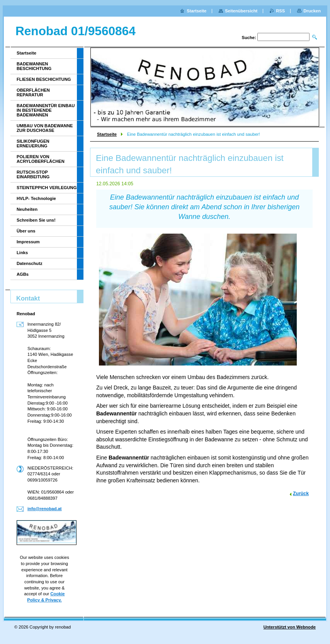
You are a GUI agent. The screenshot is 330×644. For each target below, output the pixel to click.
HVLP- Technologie (36, 198)
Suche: (249, 38)
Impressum (28, 242)
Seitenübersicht (241, 11)
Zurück (301, 494)
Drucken (312, 11)
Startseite (107, 134)
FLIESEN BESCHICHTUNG (44, 79)
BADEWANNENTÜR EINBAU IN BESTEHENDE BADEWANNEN (46, 110)
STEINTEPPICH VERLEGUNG (47, 188)
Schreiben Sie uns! (36, 220)
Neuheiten (27, 209)
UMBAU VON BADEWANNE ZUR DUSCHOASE (45, 128)
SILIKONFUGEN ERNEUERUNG (33, 143)
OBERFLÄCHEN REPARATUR (33, 92)
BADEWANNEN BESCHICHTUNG (34, 66)
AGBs (23, 274)
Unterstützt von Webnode (290, 627)
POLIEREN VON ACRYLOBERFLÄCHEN (41, 159)
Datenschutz (30, 263)
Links (22, 253)
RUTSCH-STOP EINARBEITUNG (33, 174)
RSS (280, 11)
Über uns (26, 231)
